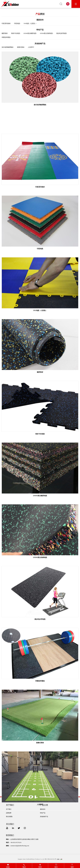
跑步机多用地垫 (61, 34)
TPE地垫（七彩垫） (30, 24)
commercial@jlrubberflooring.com (20, 846)
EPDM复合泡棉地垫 (46, 34)
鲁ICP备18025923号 (51, 859)
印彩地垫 (17, 24)
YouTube (8, 828)
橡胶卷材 (5, 34)
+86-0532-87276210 (16, 842)
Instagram (25, 828)
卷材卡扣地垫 (16, 34)
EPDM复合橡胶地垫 (30, 34)
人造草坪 (31, 47)
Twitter (19, 828)
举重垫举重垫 (6, 38)
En (68, 4)
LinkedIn (13, 828)
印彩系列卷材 (6, 24)
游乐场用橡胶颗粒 (7, 47)
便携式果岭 (21, 47)
